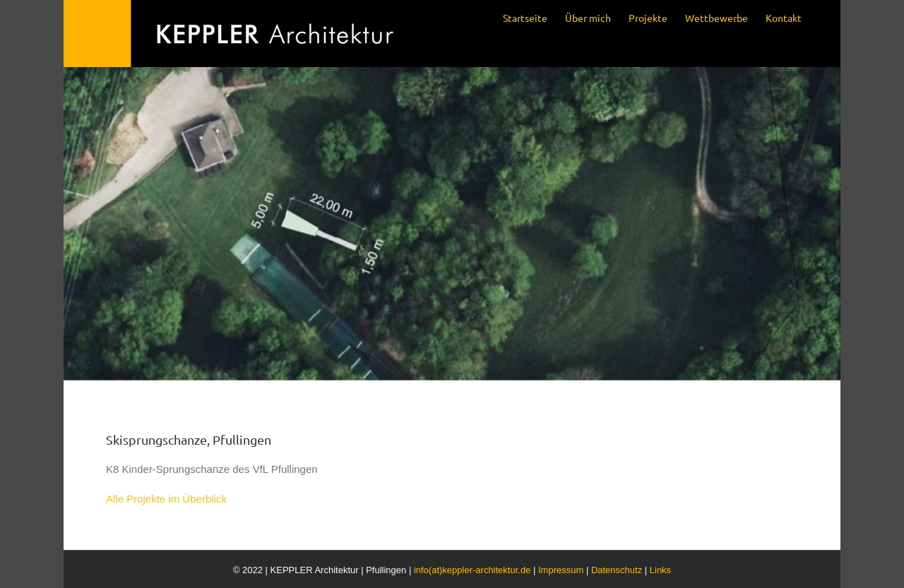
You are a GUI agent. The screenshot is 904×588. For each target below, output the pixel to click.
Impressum (561, 570)
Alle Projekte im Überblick (166, 499)
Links (660, 570)
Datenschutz (617, 570)
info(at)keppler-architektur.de (472, 570)
